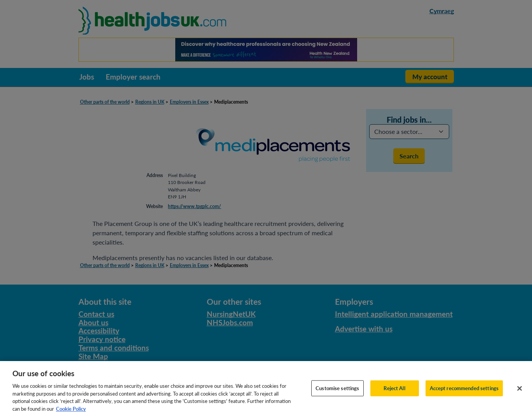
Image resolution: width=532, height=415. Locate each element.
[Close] (520, 395)
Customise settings (337, 394)
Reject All (394, 394)
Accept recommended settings (464, 394)
